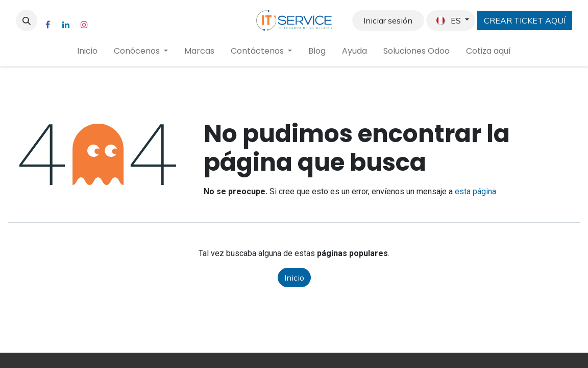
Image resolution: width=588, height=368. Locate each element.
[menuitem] (87, 51)
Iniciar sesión (388, 20)
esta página (475, 191)
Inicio (294, 278)
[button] (27, 20)
